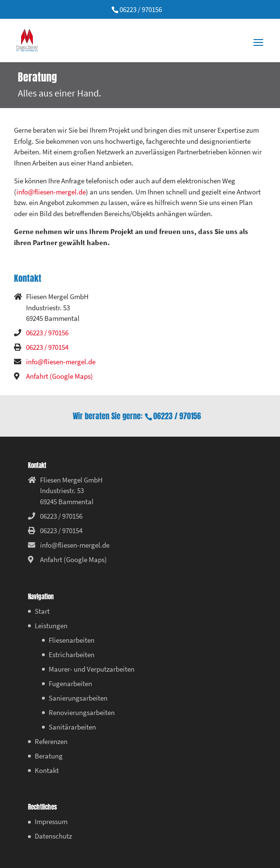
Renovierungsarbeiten (82, 712)
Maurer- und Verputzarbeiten (92, 669)
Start (42, 611)
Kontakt (47, 770)
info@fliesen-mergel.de (51, 192)
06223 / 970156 (141, 9)
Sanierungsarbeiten (78, 698)
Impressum (51, 821)
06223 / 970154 (47, 347)
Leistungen (51, 626)
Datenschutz (53, 836)
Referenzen (51, 741)
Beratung (49, 756)
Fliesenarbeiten (72, 640)
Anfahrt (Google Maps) (60, 376)
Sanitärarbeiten (72, 727)
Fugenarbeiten (70, 683)
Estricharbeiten (72, 654)
